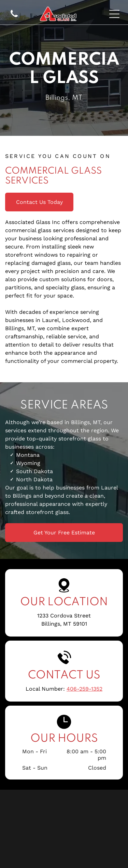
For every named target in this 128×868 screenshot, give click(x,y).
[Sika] (64, 824)
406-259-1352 (84, 689)
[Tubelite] (64, 846)
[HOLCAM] (64, 802)
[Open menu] (114, 14)
